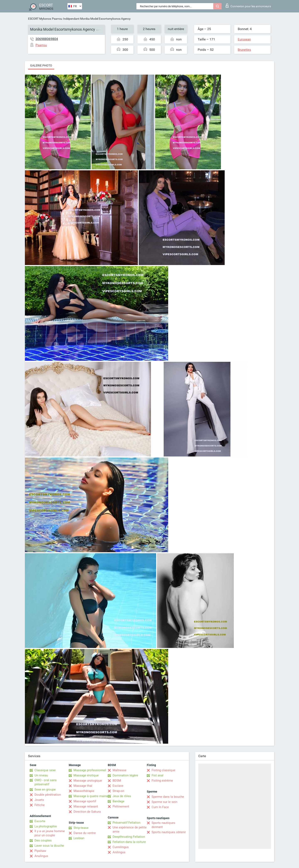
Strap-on (118, 791)
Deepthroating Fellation (129, 837)
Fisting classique (163, 770)
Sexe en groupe (45, 789)
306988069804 (47, 39)
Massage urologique (88, 781)
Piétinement (121, 806)
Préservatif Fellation (126, 823)
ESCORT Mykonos (40, 19)
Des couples (43, 840)
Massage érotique (86, 775)
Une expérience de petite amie (130, 829)
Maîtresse (119, 770)
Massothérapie (84, 791)
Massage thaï (83, 786)
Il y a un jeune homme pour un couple (50, 833)
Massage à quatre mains (91, 796)
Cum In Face (160, 807)
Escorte (40, 821)
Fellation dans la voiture (129, 842)
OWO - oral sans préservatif (46, 782)
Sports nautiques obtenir (169, 832)
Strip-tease (81, 828)
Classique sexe (45, 770)
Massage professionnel (90, 770)
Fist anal (157, 775)
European (244, 39)
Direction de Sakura (87, 812)
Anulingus (41, 856)
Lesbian (79, 838)
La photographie (46, 826)
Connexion (248, 6)
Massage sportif (85, 801)
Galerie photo (41, 65)
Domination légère (125, 775)
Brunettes (244, 50)
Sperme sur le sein (164, 802)
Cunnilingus (121, 847)
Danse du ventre (85, 833)
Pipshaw (40, 851)
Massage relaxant (86, 806)
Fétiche (40, 805)
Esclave (118, 786)
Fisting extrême (162, 781)
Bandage (118, 801)
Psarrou (57, 19)
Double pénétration (48, 795)
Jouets (39, 800)
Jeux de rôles (122, 796)
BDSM (117, 781)
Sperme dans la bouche (168, 797)
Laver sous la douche (49, 846)
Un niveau (41, 775)
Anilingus (119, 852)
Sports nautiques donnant (163, 825)
